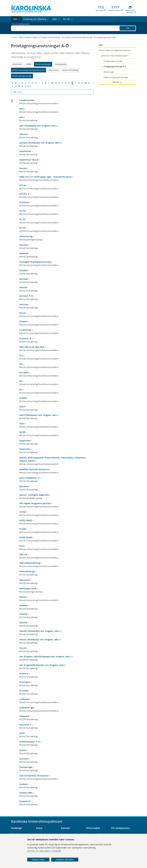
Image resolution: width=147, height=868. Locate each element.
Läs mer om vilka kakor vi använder (44, 851)
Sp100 (22, 432)
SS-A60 (23, 529)
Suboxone (24, 716)
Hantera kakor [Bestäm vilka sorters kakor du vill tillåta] (38, 860)
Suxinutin (24, 759)
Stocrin (23, 648)
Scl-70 (22, 211)
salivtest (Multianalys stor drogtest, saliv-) (40, 143)
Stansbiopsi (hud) (28, 588)
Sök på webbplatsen (22, 28)
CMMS (29, 64)
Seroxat (23, 287)
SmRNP (23, 398)
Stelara (23, 597)
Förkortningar (109, 72)
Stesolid (23, 614)
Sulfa (22, 733)
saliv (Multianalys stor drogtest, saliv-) (38, 126)
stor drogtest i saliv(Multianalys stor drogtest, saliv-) (45, 657)
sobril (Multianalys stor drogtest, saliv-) (39, 415)
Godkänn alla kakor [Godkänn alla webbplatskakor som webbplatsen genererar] (65, 860)
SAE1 (22, 109)
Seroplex (24, 270)
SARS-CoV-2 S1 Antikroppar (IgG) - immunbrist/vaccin (46, 177)
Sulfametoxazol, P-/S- (30, 742)
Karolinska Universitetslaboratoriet (77, 37)
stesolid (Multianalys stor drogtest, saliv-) (40, 631)
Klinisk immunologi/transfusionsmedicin (29, 70)
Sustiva (23, 750)
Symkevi (23, 784)
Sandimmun (25, 151)
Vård (21, 37)
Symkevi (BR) (26, 793)
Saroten (23, 168)
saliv (22, 117)
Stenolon (24, 605)
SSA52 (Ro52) (26, 520)
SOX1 (22, 424)
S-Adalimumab (26, 100)
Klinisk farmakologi (43, 64)
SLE (21, 364)
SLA (21, 355)
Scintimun (24, 202)
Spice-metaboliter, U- (30, 478)
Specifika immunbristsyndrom (34, 469)
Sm (21, 381)
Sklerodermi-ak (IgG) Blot (32, 347)
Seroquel (24, 279)
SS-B (21, 546)
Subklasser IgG (27, 708)
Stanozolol (24, 580)
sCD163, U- (25, 194)
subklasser (25, 699)
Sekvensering (26, 236)
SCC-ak (23, 185)
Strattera (24, 674)
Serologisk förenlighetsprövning (35, 262)
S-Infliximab (25, 330)
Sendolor (24, 245)
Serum (23, 313)
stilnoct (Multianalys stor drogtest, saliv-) (40, 640)
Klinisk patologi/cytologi (22, 76)
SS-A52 (23, 512)
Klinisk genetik (61, 64)
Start (15, 37)
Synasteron (25, 801)
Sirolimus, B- (26, 338)
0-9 (29, 86)
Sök (128, 28)
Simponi (23, 321)
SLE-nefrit (24, 372)
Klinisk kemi (54, 70)
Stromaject (25, 682)
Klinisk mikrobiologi (70, 70)
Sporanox (24, 486)
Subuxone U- (26, 725)
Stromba (24, 691)
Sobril (22, 407)
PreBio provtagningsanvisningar (116, 77)
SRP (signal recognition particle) (35, 503)
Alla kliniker (17, 64)
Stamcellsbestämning (30, 563)
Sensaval (24, 253)
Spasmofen (25, 441)
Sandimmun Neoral (29, 160)
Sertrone (24, 304)
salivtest (23, 134)
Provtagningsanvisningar (105, 37)
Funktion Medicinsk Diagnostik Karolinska (42, 37)
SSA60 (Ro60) (26, 537)
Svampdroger (26, 767)
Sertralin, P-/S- (26, 296)
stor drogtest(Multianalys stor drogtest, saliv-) (42, 665)
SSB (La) (23, 554)
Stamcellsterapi (27, 571)
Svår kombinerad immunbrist (34, 776)
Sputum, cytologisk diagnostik (34, 495)
